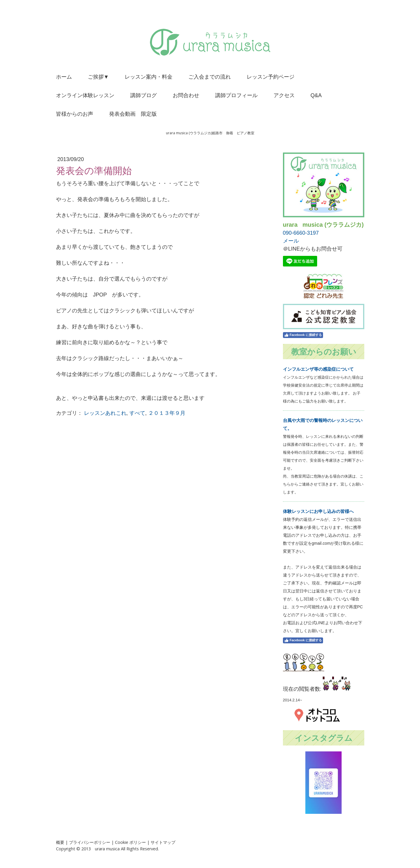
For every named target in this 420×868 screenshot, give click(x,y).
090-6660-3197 (301, 233)
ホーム (64, 77)
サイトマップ (163, 842)
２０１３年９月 (167, 413)
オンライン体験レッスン (85, 95)
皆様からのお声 (75, 114)
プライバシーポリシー (90, 842)
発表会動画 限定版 (133, 114)
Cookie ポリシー (130, 842)
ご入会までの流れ (210, 77)
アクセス (284, 95)
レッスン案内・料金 (149, 77)
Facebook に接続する (303, 335)
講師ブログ (144, 95)
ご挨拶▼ (98, 77)
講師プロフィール (236, 95)
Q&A (316, 95)
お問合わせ (186, 95)
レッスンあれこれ (105, 413)
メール (291, 241)
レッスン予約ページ (271, 77)
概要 (60, 842)
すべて (137, 413)
